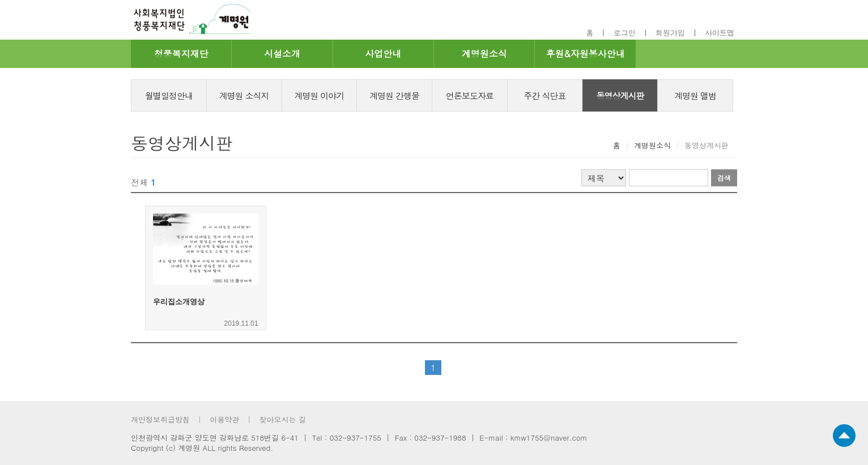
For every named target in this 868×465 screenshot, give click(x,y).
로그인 (625, 33)
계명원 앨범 (695, 95)
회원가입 (670, 33)
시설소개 (282, 54)
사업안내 (383, 54)
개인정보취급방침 (160, 419)
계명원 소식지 (244, 95)
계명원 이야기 (319, 95)
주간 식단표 (545, 95)
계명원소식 (484, 54)
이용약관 (224, 419)
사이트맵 (720, 33)
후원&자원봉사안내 (585, 54)
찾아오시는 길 (282, 419)
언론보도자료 (470, 95)
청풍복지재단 (181, 54)
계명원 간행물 (394, 95)
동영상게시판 (620, 95)
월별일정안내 (169, 95)
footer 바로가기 (117, 0)
